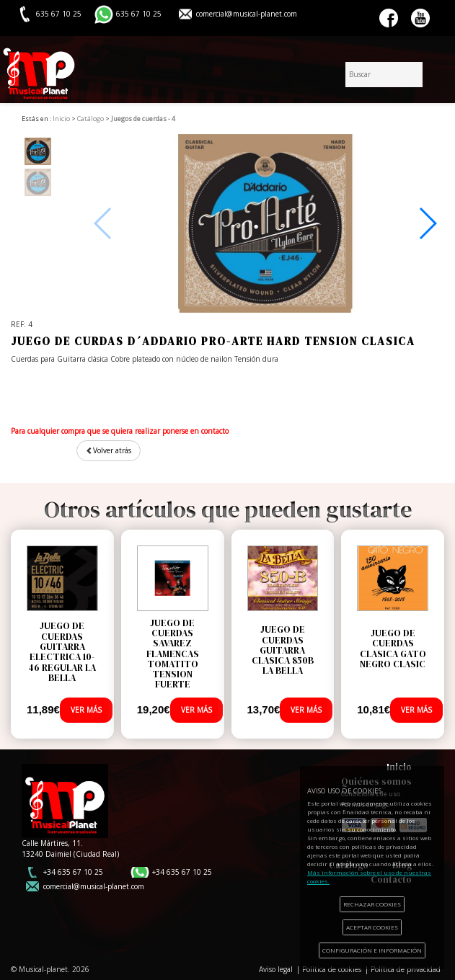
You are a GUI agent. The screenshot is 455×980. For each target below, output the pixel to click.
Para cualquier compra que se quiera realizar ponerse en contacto (120, 431)
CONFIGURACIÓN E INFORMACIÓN (372, 950)
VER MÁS (86, 710)
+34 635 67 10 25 (73, 872)
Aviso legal (276, 969)
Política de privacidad (406, 969)
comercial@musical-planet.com (247, 14)
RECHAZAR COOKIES (372, 904)
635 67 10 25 (139, 14)
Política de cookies (332, 969)
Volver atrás (109, 450)
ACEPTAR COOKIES (372, 927)
